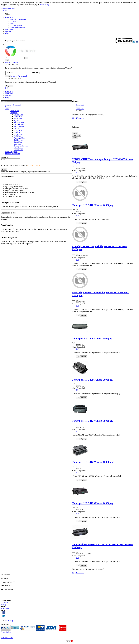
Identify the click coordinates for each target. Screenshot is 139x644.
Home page (9, 18)
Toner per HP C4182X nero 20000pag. (93, 205)
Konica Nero (18, 134)
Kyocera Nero (19, 126)
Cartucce (13, 22)
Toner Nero (14, 113)
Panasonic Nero (19, 138)
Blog (7, 33)
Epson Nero (18, 119)
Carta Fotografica (16, 25)
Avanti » (81, 118)
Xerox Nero (18, 130)
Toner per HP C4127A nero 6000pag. (92, 421)
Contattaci (9, 31)
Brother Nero (19, 115)
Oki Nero (17, 128)
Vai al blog (9, 621)
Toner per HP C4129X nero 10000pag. (93, 503)
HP (77, 172)
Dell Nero (17, 136)
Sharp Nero (18, 142)
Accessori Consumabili (18, 20)
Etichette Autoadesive (17, 27)
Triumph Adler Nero (21, 146)
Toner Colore (14, 111)
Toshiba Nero (19, 140)
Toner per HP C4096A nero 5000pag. (92, 380)
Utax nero (17, 144)
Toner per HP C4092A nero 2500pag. (92, 338)
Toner (12, 23)
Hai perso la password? (19, 76)
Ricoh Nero (18, 132)
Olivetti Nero (19, 148)
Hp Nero (17, 121)
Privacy (4, 604)
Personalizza (5, 8)
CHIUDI (4, 10)
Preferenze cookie (7, 638)
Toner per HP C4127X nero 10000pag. (93, 462)
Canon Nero (18, 117)
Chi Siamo (9, 29)
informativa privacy (34, 165)
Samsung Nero (19, 122)
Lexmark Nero (19, 124)
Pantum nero (18, 150)
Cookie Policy (44, 5)
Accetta (12, 8)
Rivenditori (5, 608)
